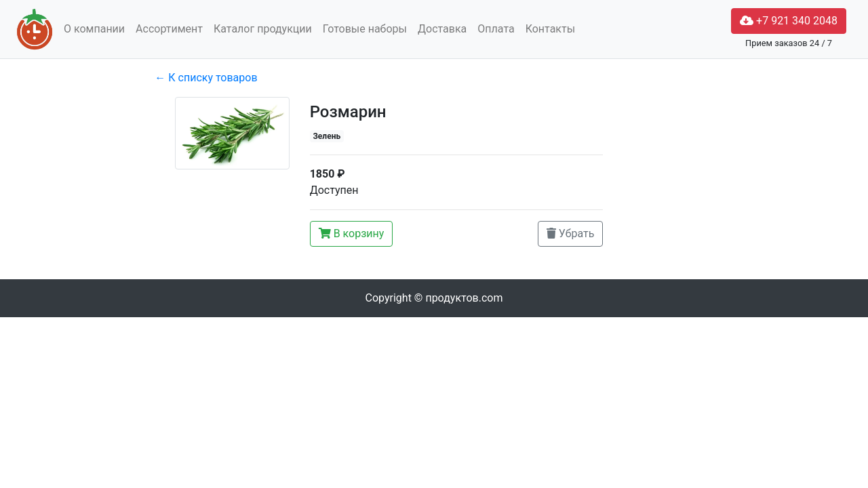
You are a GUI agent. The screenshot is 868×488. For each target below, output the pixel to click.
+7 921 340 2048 (789, 21)
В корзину (352, 233)
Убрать (571, 233)
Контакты (550, 29)
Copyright (434, 298)
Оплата (496, 29)
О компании (94, 29)
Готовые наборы (365, 29)
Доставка (442, 29)
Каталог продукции (263, 29)
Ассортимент (169, 29)
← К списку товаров (206, 78)
